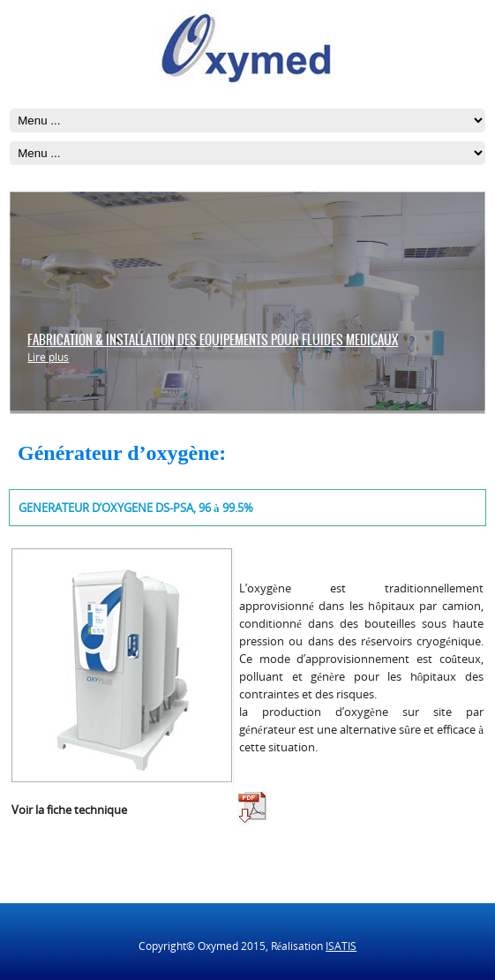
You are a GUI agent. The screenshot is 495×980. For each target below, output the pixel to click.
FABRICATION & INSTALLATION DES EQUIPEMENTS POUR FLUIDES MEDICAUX (213, 340)
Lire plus (48, 357)
